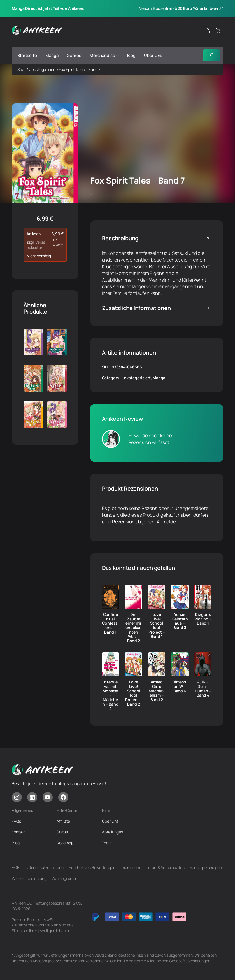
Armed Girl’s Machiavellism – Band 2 (157, 691)
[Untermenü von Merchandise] (117, 55)
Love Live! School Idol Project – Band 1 (157, 626)
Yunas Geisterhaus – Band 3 (180, 621)
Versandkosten (36, 245)
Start (22, 69)
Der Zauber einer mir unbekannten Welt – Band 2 (134, 628)
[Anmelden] (208, 31)
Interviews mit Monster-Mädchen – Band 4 (110, 695)
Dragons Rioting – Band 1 (203, 619)
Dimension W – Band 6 (180, 686)
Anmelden (167, 522)
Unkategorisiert (42, 69)
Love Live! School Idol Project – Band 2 (133, 693)
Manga (159, 378)
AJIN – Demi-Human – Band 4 (203, 689)
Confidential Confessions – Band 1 (110, 623)
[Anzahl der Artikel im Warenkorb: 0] (218, 31)
